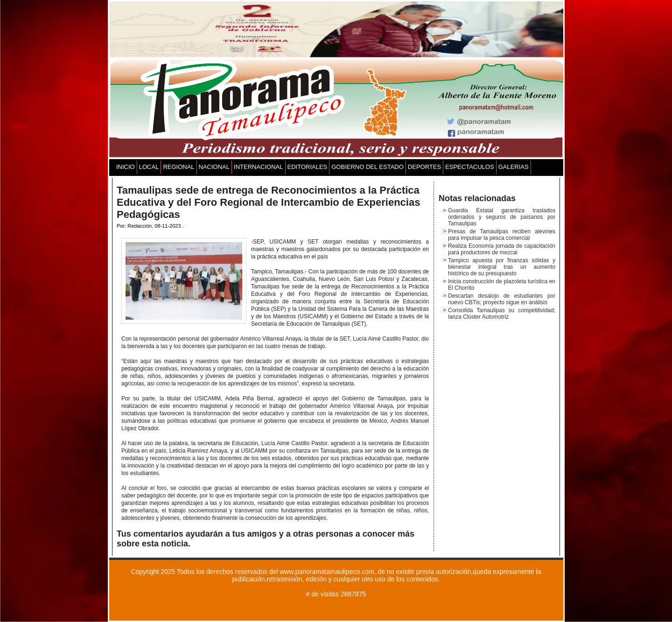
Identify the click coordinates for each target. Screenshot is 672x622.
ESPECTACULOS (470, 167)
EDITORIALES (308, 167)
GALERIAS (514, 167)
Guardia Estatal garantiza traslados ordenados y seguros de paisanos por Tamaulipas (502, 217)
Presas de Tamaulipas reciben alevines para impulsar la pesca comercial (502, 235)
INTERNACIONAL (258, 167)
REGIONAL (178, 167)
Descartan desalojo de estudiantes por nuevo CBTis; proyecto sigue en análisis (502, 299)
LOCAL (149, 167)
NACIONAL (214, 167)
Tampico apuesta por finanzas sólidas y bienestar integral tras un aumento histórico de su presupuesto (502, 267)
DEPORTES (424, 167)
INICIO (126, 167)
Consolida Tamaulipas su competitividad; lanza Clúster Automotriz (502, 314)
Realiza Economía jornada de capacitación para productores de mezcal (502, 249)
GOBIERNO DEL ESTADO (367, 167)
